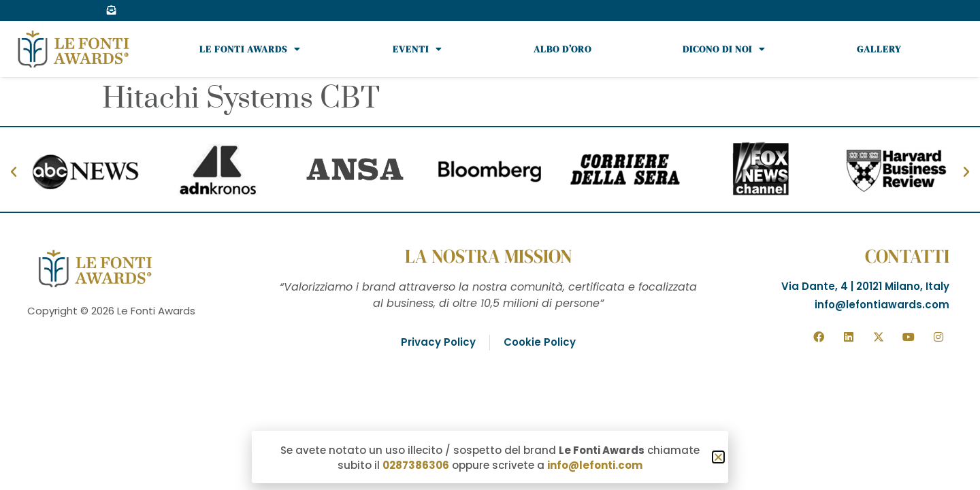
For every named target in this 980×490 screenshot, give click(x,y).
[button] (718, 457)
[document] (490, 245)
